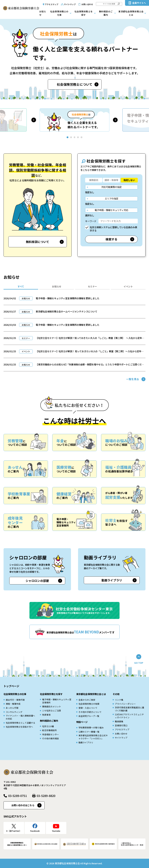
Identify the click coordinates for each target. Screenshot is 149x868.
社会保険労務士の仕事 (59, 13)
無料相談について (37, 242)
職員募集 (119, 721)
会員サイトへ (139, 3)
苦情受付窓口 (121, 725)
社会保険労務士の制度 (89, 704)
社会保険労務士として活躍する (20, 723)
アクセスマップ (51, 4)
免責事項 (46, 715)
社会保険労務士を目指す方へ (19, 727)
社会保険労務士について (75, 84)
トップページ (11, 686)
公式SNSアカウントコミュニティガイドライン (129, 716)
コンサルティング (14, 712)
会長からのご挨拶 (87, 700)
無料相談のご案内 (106, 13)
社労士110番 (48, 726)
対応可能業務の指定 (112, 187)
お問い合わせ (87, 4)
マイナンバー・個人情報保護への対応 (20, 717)
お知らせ (43, 13)
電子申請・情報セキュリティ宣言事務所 (57, 701)
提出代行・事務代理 (15, 700)
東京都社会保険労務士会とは (131, 13)
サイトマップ (70, 4)
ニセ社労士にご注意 (52, 710)
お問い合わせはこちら (23, 805)
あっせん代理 (12, 708)
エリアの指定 (112, 198)
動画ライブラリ (112, 580)
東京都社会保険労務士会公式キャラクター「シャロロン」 (93, 737)
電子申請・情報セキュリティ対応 (111, 210)
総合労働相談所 (49, 730)
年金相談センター (51, 734)
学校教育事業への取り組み (91, 728)
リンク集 (119, 700)
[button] (34, 120)
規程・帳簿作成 (13, 704)
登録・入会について (88, 708)
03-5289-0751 (18, 796)
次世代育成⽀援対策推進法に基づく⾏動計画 (130, 709)
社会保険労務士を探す (84, 13)
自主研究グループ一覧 (89, 716)
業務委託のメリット (52, 706)
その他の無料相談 (51, 738)
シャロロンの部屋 (37, 581)
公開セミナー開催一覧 (89, 732)
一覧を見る (133, 379)
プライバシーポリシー (125, 704)
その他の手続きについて (90, 712)
